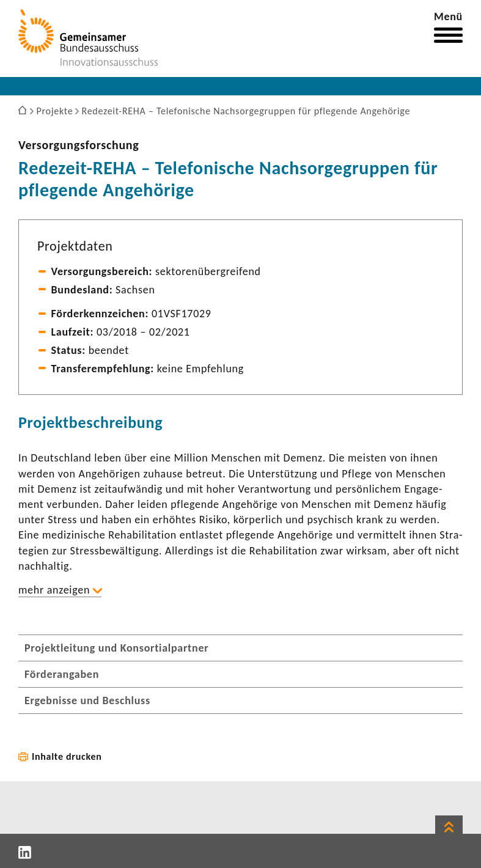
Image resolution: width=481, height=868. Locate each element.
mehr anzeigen (54, 590)
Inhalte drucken (67, 756)
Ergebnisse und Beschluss (87, 701)
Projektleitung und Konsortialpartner (116, 648)
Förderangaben (62, 674)
